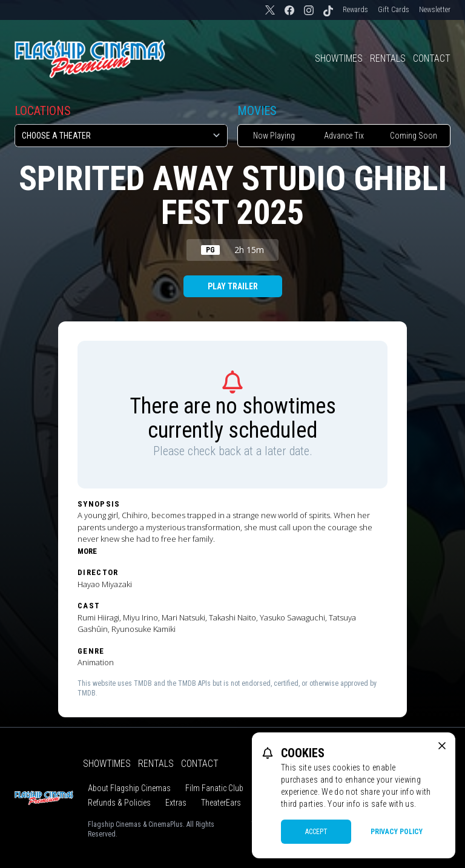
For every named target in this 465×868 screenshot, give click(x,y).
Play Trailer (233, 286)
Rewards (355, 10)
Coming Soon (414, 136)
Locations (43, 111)
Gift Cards (394, 10)
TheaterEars (221, 803)
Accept (316, 832)
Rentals (388, 58)
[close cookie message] (442, 746)
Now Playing (274, 136)
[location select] (121, 136)
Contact (432, 58)
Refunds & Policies (119, 803)
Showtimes (339, 58)
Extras (176, 803)
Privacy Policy (397, 832)
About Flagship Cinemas (129, 788)
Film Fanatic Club (214, 788)
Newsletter (435, 10)
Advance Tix (344, 136)
